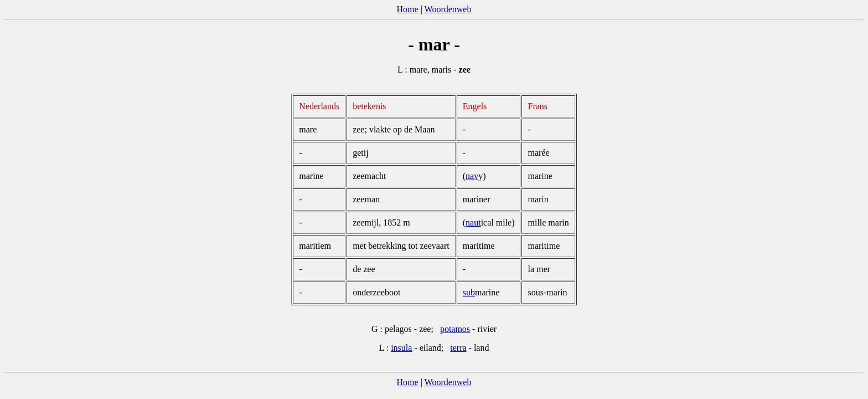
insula (401, 348)
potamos (455, 329)
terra (458, 348)
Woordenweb (448, 9)
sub (469, 292)
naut (473, 222)
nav (472, 176)
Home (408, 9)
